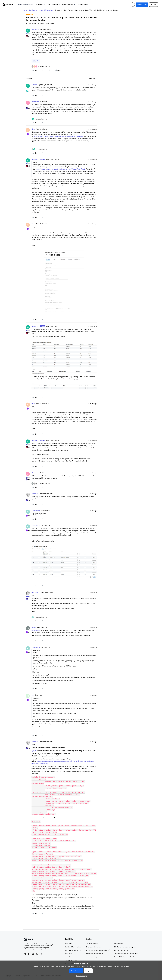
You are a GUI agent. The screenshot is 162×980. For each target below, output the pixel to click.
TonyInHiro (35, 30)
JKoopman (35, 102)
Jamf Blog (68, 954)
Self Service (119, 944)
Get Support (40, 5)
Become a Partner (71, 960)
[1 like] (39, 119)
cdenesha (35, 494)
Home (25, 10)
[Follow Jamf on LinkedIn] (29, 954)
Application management (94, 954)
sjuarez (34, 627)
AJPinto (34, 85)
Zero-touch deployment (94, 947)
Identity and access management (126, 947)
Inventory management (94, 957)
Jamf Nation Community (73, 950)
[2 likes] (40, 149)
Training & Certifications (73, 947)
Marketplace (69, 957)
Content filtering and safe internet (126, 957)
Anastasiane (36, 511)
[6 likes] (41, 66)
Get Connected (54, 5)
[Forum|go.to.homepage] (8, 5)
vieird (33, 129)
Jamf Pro (36, 61)
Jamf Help (68, 944)
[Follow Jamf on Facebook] (41, 954)
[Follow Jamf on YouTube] (33, 954)
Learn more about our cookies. (119, 966)
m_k (33, 695)
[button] (142, 5)
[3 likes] (41, 484)
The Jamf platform (92, 944)
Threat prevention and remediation (126, 954)
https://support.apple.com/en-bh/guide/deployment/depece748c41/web (59, 136)
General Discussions (26, 5)
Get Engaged (83, 5)
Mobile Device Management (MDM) (98, 950)
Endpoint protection (121, 950)
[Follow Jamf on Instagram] (37, 954)
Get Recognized (69, 5)
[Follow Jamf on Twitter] (25, 954)
